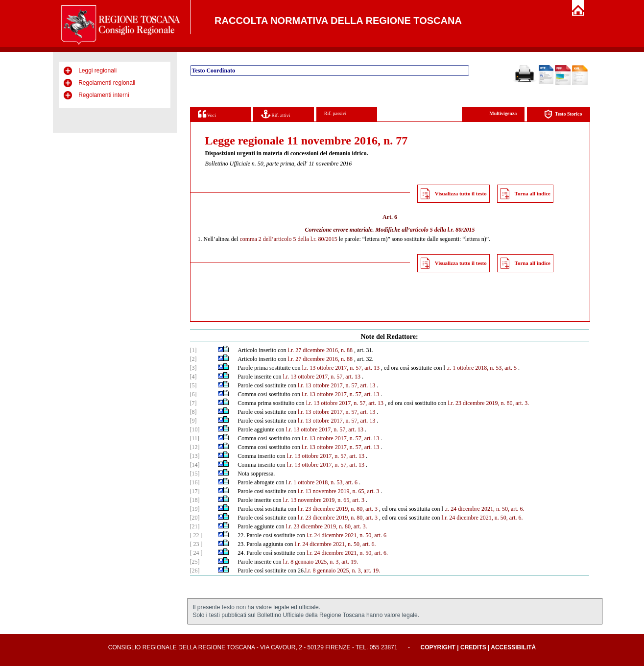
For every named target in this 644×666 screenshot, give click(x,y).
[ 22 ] (196, 535)
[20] (195, 518)
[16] (195, 482)
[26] (195, 571)
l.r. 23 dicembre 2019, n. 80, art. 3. (488, 403)
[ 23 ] (196, 544)
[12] (195, 447)
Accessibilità (513, 647)
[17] (195, 491)
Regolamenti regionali (107, 83)
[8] (193, 412)
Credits (473, 647)
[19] (195, 509)
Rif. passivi (335, 113)
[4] (193, 377)
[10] (195, 429)
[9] (193, 421)
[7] (193, 403)
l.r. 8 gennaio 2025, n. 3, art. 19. (321, 562)
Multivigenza (503, 113)
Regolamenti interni (104, 95)
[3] (193, 368)
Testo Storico (563, 114)
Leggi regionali (97, 71)
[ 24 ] (196, 553)
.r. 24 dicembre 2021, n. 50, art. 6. (485, 509)
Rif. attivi (276, 114)
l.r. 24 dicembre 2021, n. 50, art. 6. (482, 518)
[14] (195, 465)
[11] (195, 438)
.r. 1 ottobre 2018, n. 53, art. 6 (322, 482)
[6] (193, 394)
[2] (193, 359)
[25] (195, 562)
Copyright (438, 647)
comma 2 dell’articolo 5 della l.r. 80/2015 (288, 239)
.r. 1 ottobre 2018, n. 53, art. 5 (482, 368)
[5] (193, 385)
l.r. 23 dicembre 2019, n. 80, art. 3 (338, 509)
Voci (207, 114)
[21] (195, 526)
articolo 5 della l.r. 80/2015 (442, 230)
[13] (195, 456)
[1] (193, 350)
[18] (195, 500)
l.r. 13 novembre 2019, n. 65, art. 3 (338, 491)
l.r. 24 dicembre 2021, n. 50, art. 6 (346, 535)
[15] (195, 474)
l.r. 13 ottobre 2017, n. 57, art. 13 (341, 368)
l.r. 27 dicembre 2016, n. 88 (320, 350)
